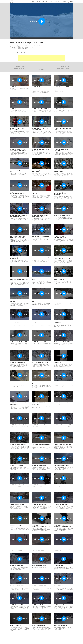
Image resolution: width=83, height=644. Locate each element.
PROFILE (65, 2)
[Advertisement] (41, 58)
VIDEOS (47, 2)
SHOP (56, 2)
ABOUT (60, 2)
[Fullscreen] (72, 38)
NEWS (33, 2)
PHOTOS (52, 2)
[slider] (41, 38)
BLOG (37, 2)
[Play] (11, 38)
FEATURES (42, 2)
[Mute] (71, 38)
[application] (41, 21)
